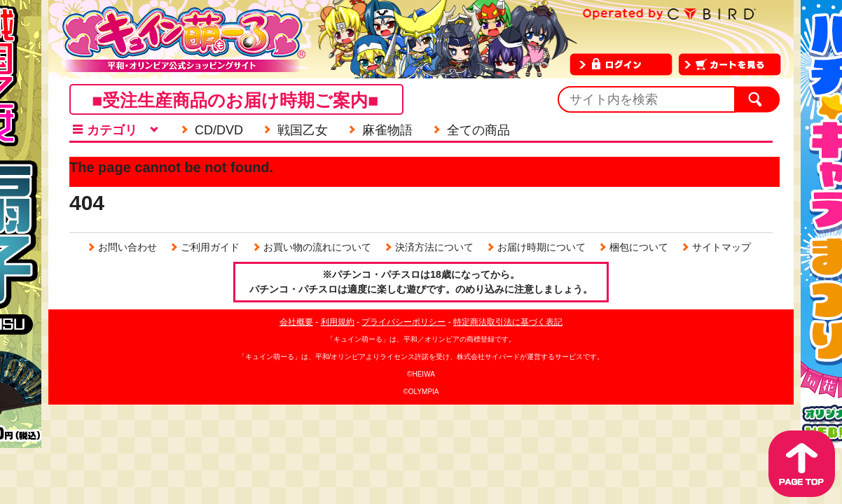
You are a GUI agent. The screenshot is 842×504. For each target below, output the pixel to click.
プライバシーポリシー (403, 322)
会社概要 (296, 322)
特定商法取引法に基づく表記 (508, 322)
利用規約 (338, 322)
